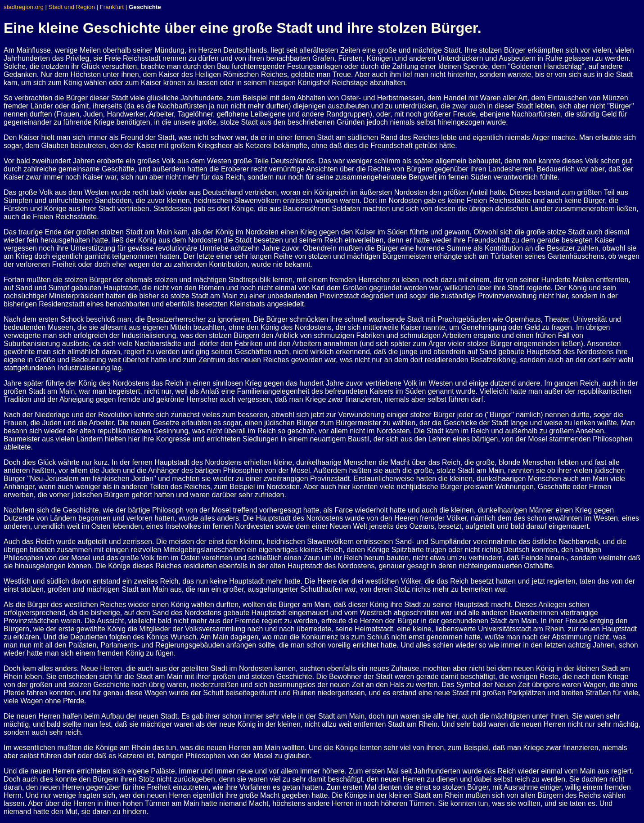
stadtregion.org (24, 7)
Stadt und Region (72, 7)
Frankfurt (112, 7)
